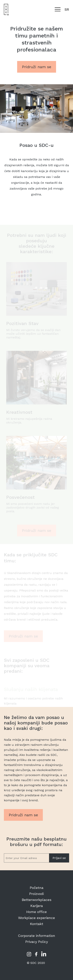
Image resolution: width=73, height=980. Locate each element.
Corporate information (36, 936)
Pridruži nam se (37, 67)
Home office (36, 912)
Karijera (37, 906)
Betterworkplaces (37, 900)
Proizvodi (36, 894)
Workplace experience (36, 918)
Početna (37, 888)
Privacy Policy (37, 942)
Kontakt (37, 924)
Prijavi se (59, 858)
